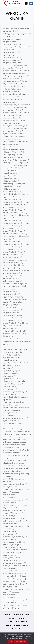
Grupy (8, 615)
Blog (8, 625)
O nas (22, 618)
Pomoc (12, 618)
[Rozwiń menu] (26, 3)
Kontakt (17, 628)
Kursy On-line (22, 615)
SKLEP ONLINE (21, 625)
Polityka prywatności (21, 641)
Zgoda (11, 641)
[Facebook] (31, 3)
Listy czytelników (17, 622)
